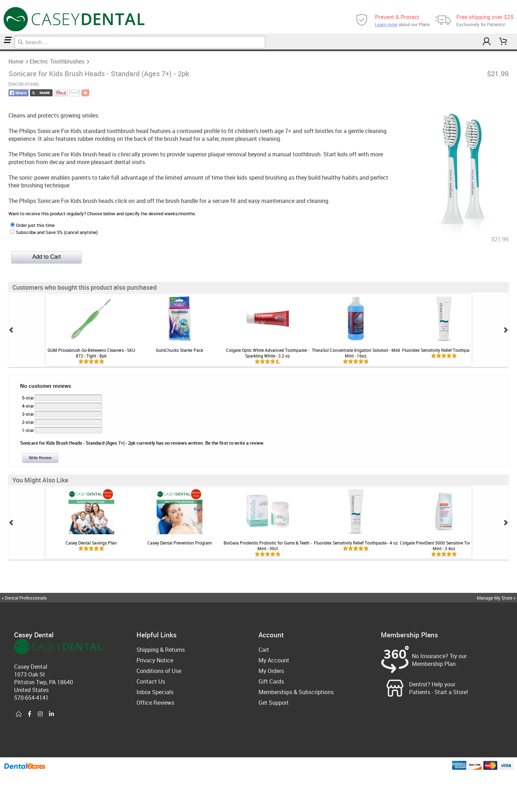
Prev (11, 330)
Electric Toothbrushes (4, 50)
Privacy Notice (155, 660)
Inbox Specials (155, 692)
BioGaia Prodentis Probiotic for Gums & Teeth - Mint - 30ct (268, 546)
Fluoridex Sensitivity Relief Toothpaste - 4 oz (444, 350)
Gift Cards (271, 681)
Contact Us (151, 681)
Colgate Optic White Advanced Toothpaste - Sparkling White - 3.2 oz (267, 353)
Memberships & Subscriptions (296, 692)
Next (506, 330)
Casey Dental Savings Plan (91, 543)
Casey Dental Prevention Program (180, 543)
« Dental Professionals (24, 598)
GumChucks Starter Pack (180, 350)
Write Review (40, 458)
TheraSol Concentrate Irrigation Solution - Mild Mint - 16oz (356, 353)
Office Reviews (155, 703)
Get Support (274, 703)
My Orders (271, 671)
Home (1, 50)
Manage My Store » (497, 598)
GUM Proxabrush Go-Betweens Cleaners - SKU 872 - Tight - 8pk (91, 353)
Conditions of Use (159, 671)
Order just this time (32, 225)
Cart (264, 650)
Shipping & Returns (161, 650)
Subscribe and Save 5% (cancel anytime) (54, 232)
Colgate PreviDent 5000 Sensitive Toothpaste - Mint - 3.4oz (444, 546)
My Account (274, 660)
